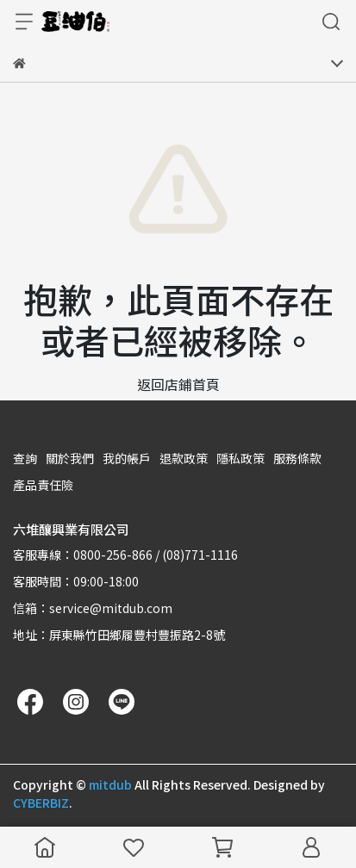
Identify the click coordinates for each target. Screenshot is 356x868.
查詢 (25, 458)
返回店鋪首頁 (178, 384)
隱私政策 (240, 458)
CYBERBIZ (41, 803)
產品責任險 (43, 485)
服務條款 (297, 458)
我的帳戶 (127, 458)
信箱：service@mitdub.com (93, 608)
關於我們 (70, 458)
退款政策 (184, 458)
